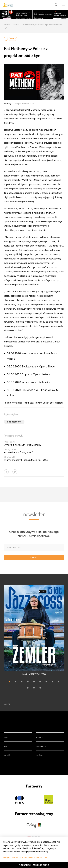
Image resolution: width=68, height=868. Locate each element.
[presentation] (8, 5)
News (16, 25)
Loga (6, 746)
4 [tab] (28, 682)
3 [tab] (22, 682)
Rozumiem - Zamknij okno (34, 865)
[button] (56, 5)
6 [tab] (40, 682)
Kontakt (7, 755)
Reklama (40, 737)
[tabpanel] (34, 632)
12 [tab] (40, 688)
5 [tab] (34, 682)
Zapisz (34, 557)
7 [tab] (46, 682)
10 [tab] (28, 688)
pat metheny (14, 422)
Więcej (8, 704)
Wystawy (40, 755)
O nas (6, 737)
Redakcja (8, 104)
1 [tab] (9, 682)
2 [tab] (16, 682)
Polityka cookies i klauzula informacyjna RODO (25, 857)
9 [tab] (59, 682)
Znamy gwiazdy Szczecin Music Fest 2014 (26, 460)
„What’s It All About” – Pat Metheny (22, 445)
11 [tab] (34, 688)
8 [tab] (52, 682)
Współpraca (41, 746)
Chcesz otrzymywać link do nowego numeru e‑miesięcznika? (34, 534)
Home (7, 25)
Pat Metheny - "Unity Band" (18, 452)
